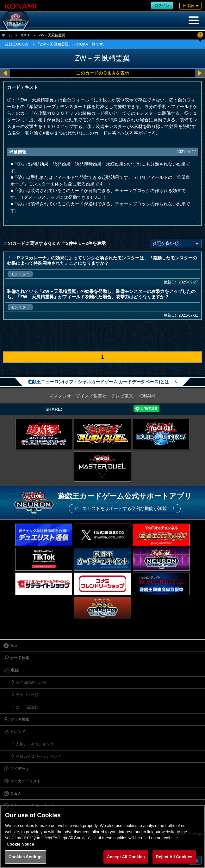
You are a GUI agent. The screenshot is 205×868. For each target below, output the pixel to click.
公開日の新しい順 (31, 683)
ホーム (7, 35)
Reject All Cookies (174, 857)
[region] (102, 837)
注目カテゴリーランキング (39, 756)
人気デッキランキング (35, 744)
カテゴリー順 (27, 695)
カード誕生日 (27, 707)
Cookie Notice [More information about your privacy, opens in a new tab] (20, 844)
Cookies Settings (26, 857)
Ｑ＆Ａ (25, 35)
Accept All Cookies (126, 857)
